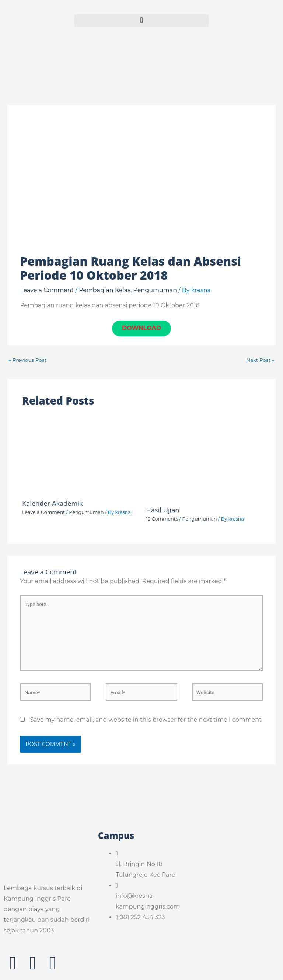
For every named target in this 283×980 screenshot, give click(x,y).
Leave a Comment (47, 290)
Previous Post (27, 360)
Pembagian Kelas (105, 290)
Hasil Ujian (163, 510)
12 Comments (162, 519)
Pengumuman (155, 290)
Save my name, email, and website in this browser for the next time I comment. (146, 720)
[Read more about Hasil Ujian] (204, 457)
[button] (141, 20)
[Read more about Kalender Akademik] (80, 454)
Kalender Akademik (53, 504)
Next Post (261, 360)
